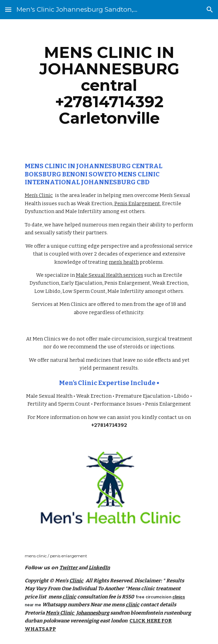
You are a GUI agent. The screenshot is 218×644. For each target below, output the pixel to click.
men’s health (124, 262)
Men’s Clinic (39, 195)
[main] (109, 85)
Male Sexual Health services (110, 275)
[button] (8, 9)
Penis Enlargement (137, 203)
